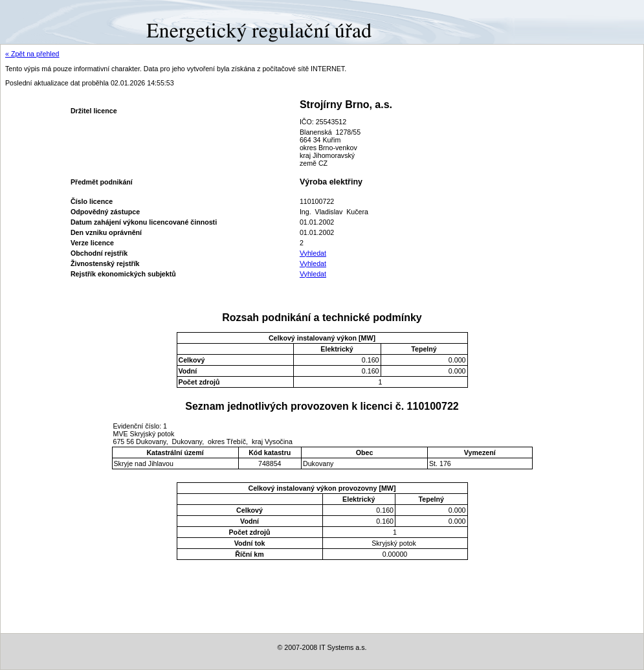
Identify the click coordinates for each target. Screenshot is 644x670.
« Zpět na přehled (32, 54)
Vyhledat (313, 253)
